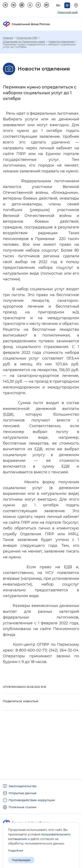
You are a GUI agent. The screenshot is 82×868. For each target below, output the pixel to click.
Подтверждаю (21, 860)
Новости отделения (61, 42)
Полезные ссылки (23, 807)
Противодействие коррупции (32, 800)
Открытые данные (23, 793)
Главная (8, 38)
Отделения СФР (27, 38)
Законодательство (23, 786)
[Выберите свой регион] (77, 5)
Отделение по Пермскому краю (24, 42)
